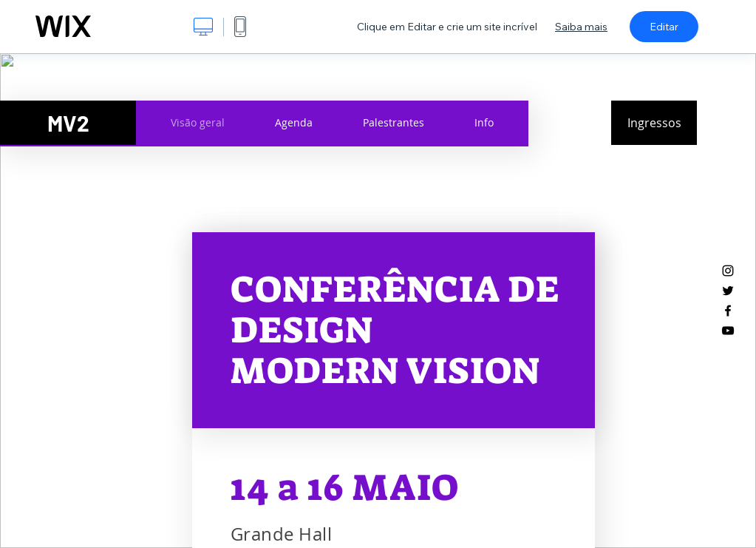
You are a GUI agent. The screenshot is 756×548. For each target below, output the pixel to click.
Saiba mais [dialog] (581, 27)
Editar (664, 27)
